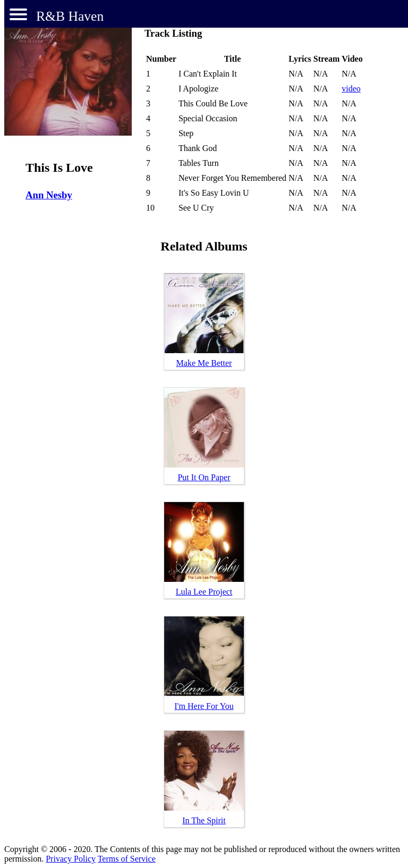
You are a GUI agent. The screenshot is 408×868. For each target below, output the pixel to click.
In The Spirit (204, 820)
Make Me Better (204, 363)
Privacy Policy (71, 859)
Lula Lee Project (204, 592)
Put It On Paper (204, 477)
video (351, 89)
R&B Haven (70, 16)
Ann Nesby (49, 195)
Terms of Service (127, 859)
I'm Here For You (204, 706)
